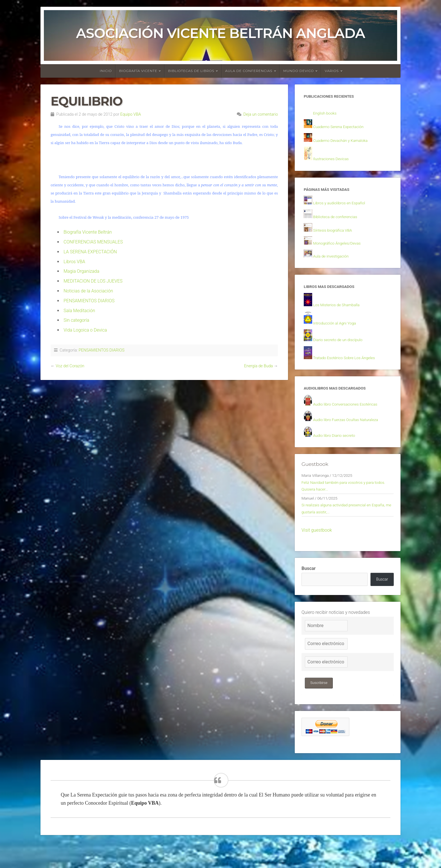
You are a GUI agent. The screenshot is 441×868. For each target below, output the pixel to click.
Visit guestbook (317, 552)
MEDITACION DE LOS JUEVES (93, 281)
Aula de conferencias (249, 71)
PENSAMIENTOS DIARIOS (89, 301)
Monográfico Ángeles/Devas (341, 250)
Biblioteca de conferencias (339, 222)
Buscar (309, 590)
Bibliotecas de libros (191, 71)
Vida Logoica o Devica (85, 330)
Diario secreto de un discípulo (342, 350)
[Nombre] (326, 650)
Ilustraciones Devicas (334, 162)
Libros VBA (74, 262)
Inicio (106, 71)
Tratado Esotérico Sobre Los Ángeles (350, 369)
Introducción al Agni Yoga (338, 333)
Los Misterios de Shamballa (341, 314)
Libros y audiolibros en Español (344, 208)
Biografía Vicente (138, 71)
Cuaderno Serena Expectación (343, 128)
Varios (332, 71)
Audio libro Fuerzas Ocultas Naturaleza (351, 433)
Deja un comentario (261, 114)
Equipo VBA (131, 114)
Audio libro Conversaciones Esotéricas (351, 417)
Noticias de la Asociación (88, 291)
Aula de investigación (334, 263)
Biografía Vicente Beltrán (88, 232)
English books (327, 114)
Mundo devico (299, 71)
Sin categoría (76, 320)
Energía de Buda (258, 366)
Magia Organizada (81, 271)
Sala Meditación (79, 311)
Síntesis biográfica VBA (336, 236)
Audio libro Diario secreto (338, 449)
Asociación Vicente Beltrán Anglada (220, 33)
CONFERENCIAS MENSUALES (93, 242)
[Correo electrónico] (326, 668)
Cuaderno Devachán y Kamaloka (345, 143)
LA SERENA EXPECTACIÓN (90, 252)
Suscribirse (320, 707)
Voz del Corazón (70, 366)
